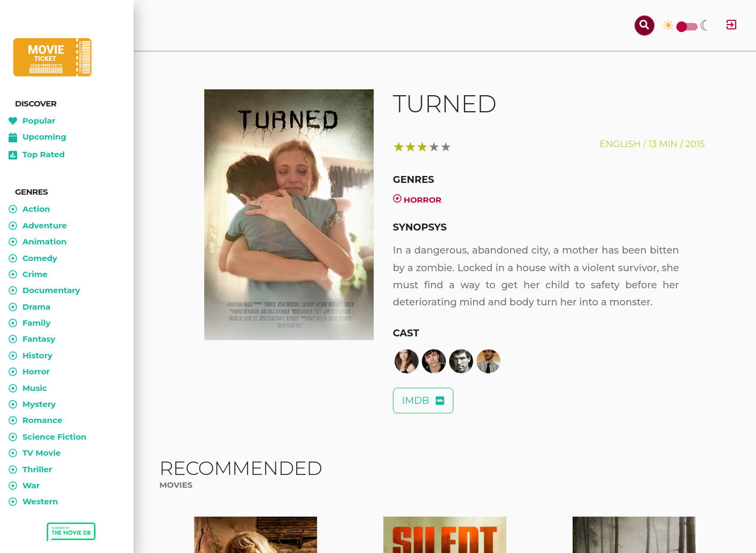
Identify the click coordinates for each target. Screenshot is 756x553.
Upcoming (37, 137)
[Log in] (731, 25)
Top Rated (37, 155)
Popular (32, 121)
